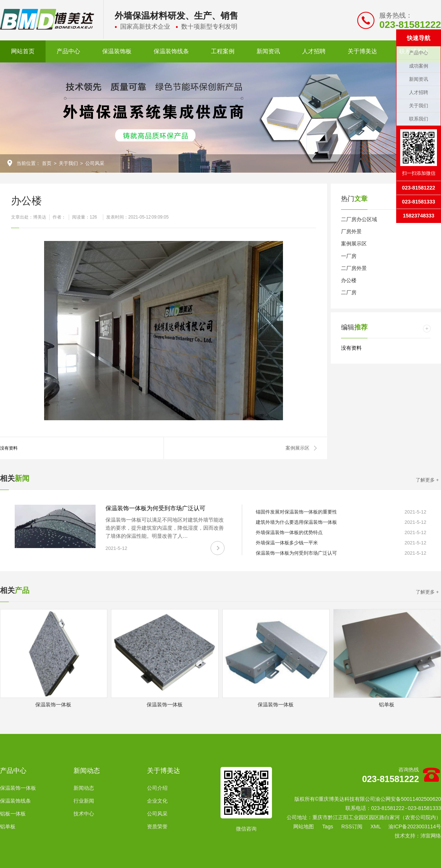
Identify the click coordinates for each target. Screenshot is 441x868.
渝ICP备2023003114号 (415, 826)
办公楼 (349, 280)
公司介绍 (157, 788)
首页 (47, 163)
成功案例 (419, 66)
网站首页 (23, 51)
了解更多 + (427, 480)
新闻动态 (87, 771)
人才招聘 (314, 51)
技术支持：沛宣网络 (418, 836)
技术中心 (84, 814)
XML (376, 826)
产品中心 (68, 51)
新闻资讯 (268, 51)
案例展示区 (297, 448)
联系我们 (419, 119)
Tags (328, 826)
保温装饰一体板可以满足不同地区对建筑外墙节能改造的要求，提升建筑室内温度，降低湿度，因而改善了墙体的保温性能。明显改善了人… (165, 528)
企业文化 (157, 801)
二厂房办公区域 (359, 219)
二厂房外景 (354, 268)
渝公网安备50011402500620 (408, 799)
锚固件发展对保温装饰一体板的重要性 (296, 512)
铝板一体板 (13, 814)
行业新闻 (84, 801)
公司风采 (95, 163)
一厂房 (349, 256)
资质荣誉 (157, 826)
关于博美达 (362, 51)
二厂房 (349, 292)
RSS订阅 (352, 826)
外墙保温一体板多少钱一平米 (287, 543)
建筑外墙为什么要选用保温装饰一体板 (296, 522)
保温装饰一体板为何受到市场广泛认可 (155, 508)
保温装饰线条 (171, 51)
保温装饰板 (117, 51)
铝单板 (8, 826)
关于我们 (68, 163)
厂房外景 (351, 231)
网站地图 (304, 826)
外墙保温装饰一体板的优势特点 (289, 532)
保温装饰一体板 (18, 788)
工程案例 (223, 51)
